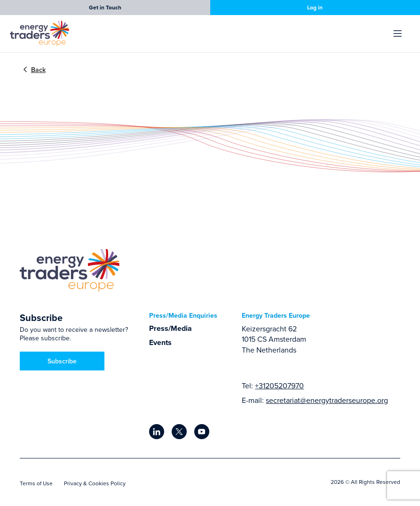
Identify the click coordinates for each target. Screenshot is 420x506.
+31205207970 (279, 386)
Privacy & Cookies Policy (95, 483)
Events (160, 342)
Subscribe (62, 361)
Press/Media (170, 328)
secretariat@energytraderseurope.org (327, 400)
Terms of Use (36, 483)
